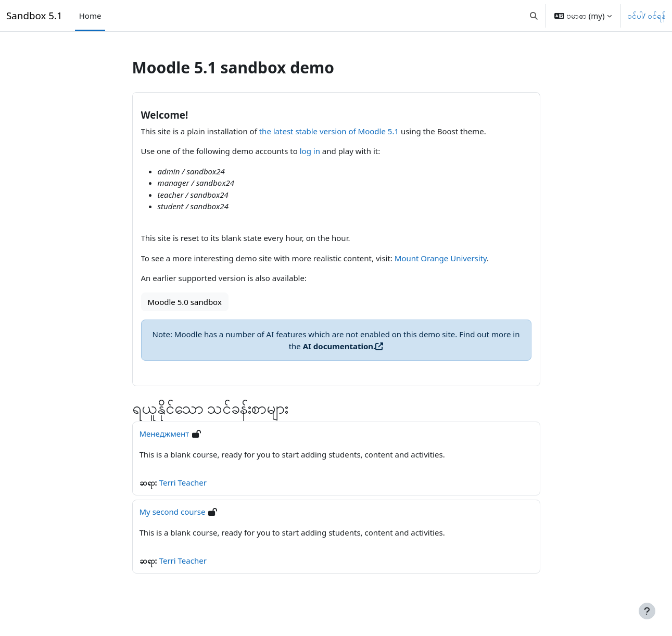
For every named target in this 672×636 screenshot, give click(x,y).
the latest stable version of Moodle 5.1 (329, 131)
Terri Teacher (183, 482)
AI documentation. (339, 346)
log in (310, 151)
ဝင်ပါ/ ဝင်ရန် (646, 16)
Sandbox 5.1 (34, 15)
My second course (173, 512)
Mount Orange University (441, 258)
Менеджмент (164, 434)
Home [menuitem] (90, 16)
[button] (534, 16)
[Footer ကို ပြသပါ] (647, 611)
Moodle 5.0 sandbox (185, 302)
